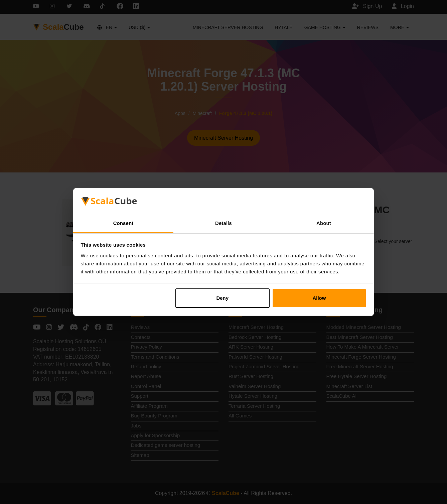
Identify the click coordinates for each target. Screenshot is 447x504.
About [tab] (324, 223)
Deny (222, 298)
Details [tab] (223, 223)
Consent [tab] (123, 223)
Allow (319, 298)
